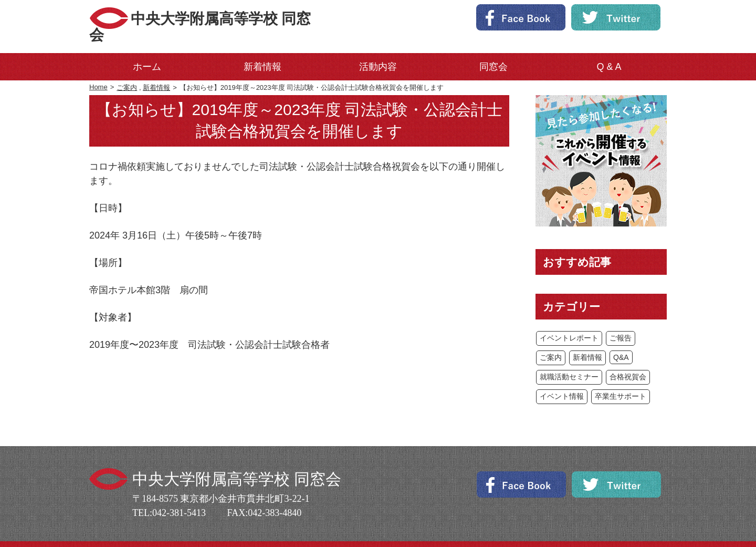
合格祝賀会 (628, 360)
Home (98, 71)
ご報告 (621, 322)
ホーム (147, 50)
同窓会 (493, 50)
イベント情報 (562, 380)
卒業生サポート (621, 380)
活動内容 (378, 50)
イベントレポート (569, 322)
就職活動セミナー (569, 360)
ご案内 (127, 71)
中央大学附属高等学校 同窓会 (238, 18)
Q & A (609, 50)
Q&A (621, 341)
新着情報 (262, 50)
